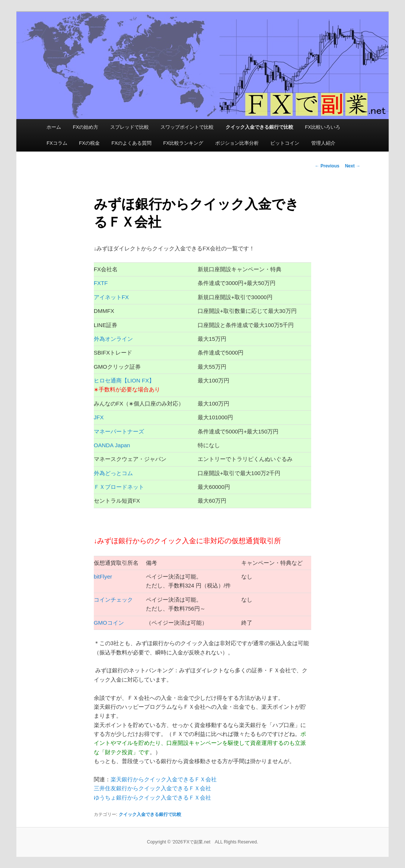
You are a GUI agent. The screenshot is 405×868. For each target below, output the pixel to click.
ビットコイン (285, 143)
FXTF (101, 283)
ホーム (54, 127)
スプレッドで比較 (130, 127)
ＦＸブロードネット (119, 487)
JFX (99, 417)
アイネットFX (111, 297)
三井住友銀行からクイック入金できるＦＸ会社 (152, 788)
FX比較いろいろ (323, 127)
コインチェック (113, 600)
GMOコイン (109, 623)
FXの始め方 (86, 127)
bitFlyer (103, 576)
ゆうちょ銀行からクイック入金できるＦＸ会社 (152, 797)
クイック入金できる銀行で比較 (259, 127)
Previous (327, 166)
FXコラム (57, 143)
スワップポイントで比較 (187, 127)
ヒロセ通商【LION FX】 (124, 380)
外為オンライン (113, 339)
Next (353, 166)
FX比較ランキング (184, 143)
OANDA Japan (112, 445)
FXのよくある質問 (131, 143)
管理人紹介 (323, 143)
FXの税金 (89, 143)
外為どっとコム (113, 473)
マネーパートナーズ (119, 431)
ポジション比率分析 (237, 143)
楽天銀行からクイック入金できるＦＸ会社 (164, 779)
